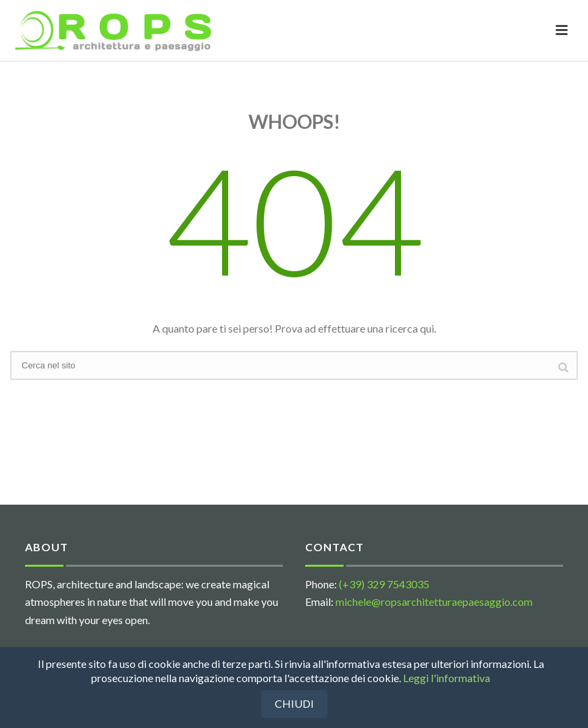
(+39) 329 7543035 (384, 584)
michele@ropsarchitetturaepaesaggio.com (434, 601)
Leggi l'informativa (447, 678)
